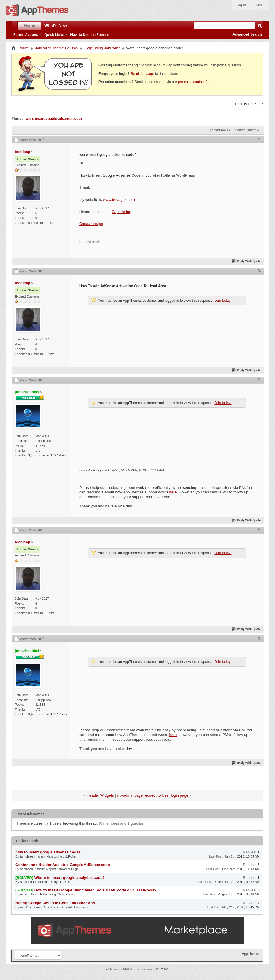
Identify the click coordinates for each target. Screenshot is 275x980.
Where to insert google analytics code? (70, 878)
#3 (259, 380)
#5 (259, 638)
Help (258, 5)
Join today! (223, 301)
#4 (259, 530)
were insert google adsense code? (54, 118)
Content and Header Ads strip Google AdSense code (63, 865)
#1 (259, 139)
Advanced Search (247, 34)
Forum (23, 48)
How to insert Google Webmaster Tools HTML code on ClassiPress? (96, 890)
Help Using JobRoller (102, 48)
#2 (259, 271)
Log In (241, 5)
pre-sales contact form (195, 82)
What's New (56, 26)
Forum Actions (26, 35)
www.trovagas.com (119, 200)
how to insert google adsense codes (48, 852)
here (173, 492)
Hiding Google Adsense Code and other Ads (55, 903)
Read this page (142, 74)
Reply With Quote (246, 261)
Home (30, 26)
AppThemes (251, 954)
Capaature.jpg (91, 224)
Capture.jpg (121, 212)
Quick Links (54, 35)
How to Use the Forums (90, 35)
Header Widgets (100, 795)
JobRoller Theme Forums (57, 48)
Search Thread (246, 130)
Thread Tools (219, 130)
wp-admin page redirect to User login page (153, 795)
